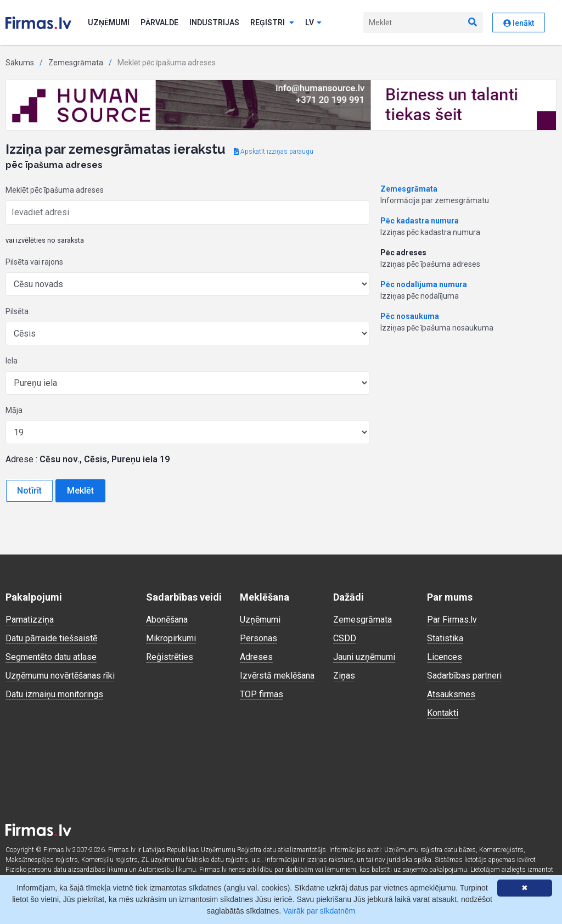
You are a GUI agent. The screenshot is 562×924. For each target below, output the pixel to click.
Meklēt (80, 491)
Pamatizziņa (30, 620)
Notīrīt (29, 491)
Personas (258, 638)
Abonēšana (167, 620)
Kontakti (443, 713)
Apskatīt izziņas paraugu (274, 152)
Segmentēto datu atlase (51, 657)
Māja (14, 410)
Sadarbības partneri (464, 676)
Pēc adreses (403, 253)
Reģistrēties (170, 657)
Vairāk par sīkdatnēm (319, 911)
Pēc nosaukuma (410, 316)
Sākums (20, 63)
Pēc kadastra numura (420, 221)
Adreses (256, 657)
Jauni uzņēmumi (364, 657)
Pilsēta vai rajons (34, 262)
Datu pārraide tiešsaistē (51, 638)
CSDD (345, 638)
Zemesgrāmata (76, 63)
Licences (445, 657)
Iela (12, 361)
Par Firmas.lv (452, 620)
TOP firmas (262, 694)
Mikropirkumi (171, 638)
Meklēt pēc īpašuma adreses (55, 190)
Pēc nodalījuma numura (424, 284)
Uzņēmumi (109, 23)
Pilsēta (17, 311)
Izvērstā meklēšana (277, 676)
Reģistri (272, 23)
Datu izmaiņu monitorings (54, 694)
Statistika (445, 638)
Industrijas (214, 23)
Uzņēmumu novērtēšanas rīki (60, 676)
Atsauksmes (451, 694)
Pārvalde (159, 23)
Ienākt (519, 23)
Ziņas (344, 676)
